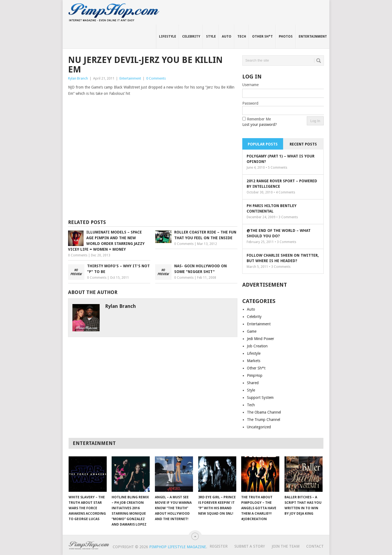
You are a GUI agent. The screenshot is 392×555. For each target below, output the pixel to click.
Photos (286, 37)
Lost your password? (260, 125)
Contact (315, 546)
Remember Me (259, 119)
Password (250, 103)
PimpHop (255, 375)
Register (219, 546)
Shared (253, 383)
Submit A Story (250, 546)
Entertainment (313, 37)
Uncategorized (259, 427)
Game (252, 331)
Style (211, 37)
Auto (227, 37)
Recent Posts (303, 144)
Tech (242, 37)
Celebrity (191, 37)
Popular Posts (263, 144)
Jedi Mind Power (261, 339)
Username (250, 85)
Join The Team (286, 546)
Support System (260, 398)
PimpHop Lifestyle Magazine (178, 547)
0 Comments (156, 78)
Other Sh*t (262, 37)
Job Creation (257, 346)
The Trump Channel (264, 420)
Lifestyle (168, 37)
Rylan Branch (78, 78)
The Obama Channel (264, 412)
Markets (254, 361)
